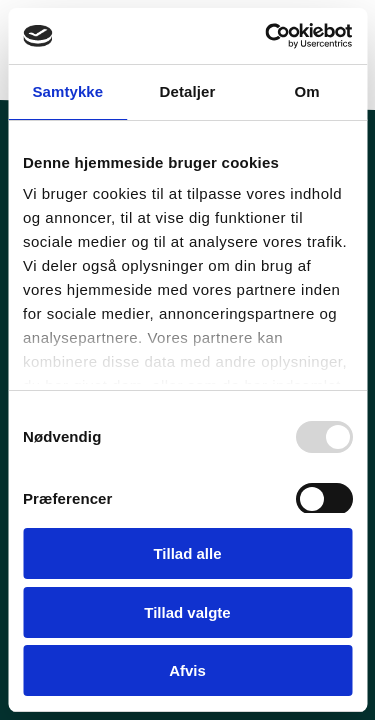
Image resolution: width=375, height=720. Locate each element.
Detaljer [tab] (188, 91)
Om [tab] (307, 91)
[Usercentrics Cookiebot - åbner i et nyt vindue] (267, 36)
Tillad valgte (187, 612)
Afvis (187, 670)
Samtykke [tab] (67, 91)
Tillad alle (187, 553)
